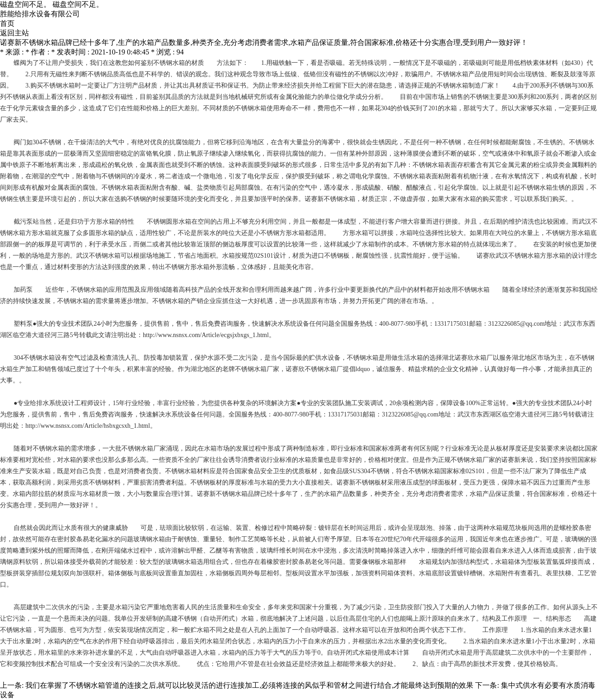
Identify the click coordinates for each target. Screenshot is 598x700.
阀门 (20, 142)
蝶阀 (20, 63)
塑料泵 (23, 324)
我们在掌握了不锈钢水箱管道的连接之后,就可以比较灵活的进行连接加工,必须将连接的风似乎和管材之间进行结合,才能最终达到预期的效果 (249, 685)
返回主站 (15, 33)
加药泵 (23, 290)
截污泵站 (26, 222)
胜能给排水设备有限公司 (40, 14)
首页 (7, 23)
